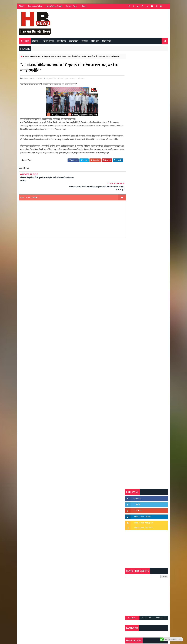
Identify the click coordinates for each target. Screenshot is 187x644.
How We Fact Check (54, 6)
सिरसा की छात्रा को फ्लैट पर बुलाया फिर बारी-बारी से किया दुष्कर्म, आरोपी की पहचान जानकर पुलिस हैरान (153, 297)
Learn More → (28, 568)
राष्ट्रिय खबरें (95, 41)
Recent (132, 251)
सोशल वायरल (48, 41)
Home (84, 6)
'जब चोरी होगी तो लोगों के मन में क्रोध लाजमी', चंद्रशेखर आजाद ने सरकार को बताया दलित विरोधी (153, 308)
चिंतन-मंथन (107, 41)
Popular (147, 251)
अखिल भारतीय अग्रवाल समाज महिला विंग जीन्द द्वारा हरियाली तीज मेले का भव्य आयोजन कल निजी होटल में (153, 340)
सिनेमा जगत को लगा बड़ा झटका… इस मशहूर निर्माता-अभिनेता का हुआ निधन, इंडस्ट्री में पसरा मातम (152, 383)
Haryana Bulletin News (33, 57)
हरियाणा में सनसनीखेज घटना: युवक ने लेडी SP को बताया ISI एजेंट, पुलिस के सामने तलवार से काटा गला (153, 319)
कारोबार (84, 41)
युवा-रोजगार (61, 41)
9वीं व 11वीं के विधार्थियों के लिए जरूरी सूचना (153, 359)
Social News (61, 57)
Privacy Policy (72, 6)
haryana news (49, 57)
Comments (161, 251)
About (21, 6)
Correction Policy (35, 6)
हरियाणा (35, 41)
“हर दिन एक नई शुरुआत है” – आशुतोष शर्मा (152, 327)
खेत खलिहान (74, 41)
